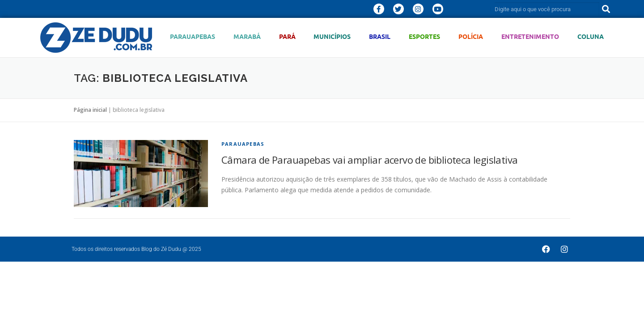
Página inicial (90, 110)
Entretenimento (530, 36)
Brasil (380, 36)
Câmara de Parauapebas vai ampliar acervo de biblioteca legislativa (369, 160)
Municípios (332, 36)
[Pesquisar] (606, 9)
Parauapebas (193, 36)
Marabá (247, 36)
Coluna (591, 36)
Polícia (471, 36)
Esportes (424, 36)
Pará (287, 36)
